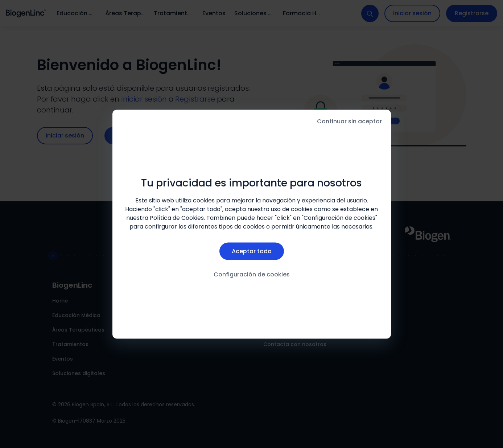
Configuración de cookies (252, 274)
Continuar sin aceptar (349, 121)
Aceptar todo (252, 251)
